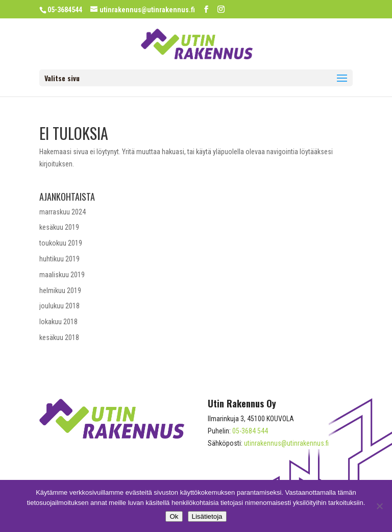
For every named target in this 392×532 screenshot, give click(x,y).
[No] (379, 506)
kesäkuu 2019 (59, 227)
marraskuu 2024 (63, 212)
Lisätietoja (207, 516)
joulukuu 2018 (59, 306)
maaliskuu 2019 (62, 275)
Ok (174, 516)
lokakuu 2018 (58, 322)
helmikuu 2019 (60, 291)
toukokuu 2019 (61, 243)
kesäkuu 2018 (59, 337)
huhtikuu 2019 (59, 259)
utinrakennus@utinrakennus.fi (286, 443)
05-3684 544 (250, 431)
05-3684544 (65, 10)
